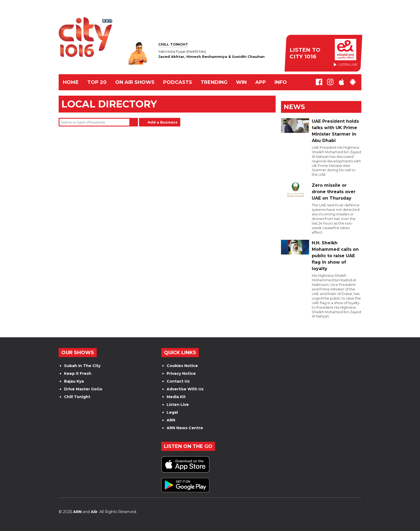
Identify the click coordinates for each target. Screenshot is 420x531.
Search (134, 122)
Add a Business (163, 122)
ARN (171, 420)
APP (261, 82)
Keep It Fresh (78, 373)
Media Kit (176, 397)
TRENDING (214, 82)
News (294, 107)
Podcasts (178, 82)
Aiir (94, 512)
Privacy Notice (181, 373)
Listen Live (178, 405)
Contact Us (178, 381)
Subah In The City (82, 366)
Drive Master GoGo (83, 389)
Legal (172, 412)
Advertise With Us (185, 389)
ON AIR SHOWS (135, 82)
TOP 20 (97, 82)
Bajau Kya (74, 381)
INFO (281, 82)
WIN (241, 82)
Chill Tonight (77, 397)
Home (71, 82)
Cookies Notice (182, 366)
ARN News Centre (185, 428)
